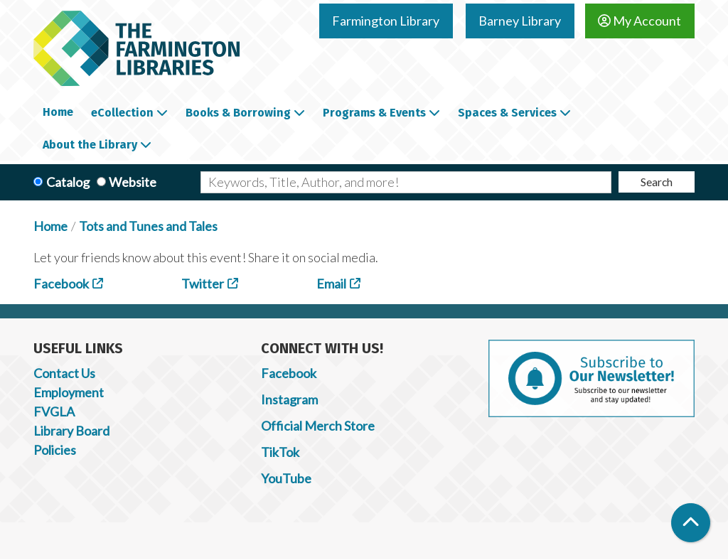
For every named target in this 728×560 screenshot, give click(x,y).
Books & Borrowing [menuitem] (238, 113)
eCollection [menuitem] (122, 113)
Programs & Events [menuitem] (374, 113)
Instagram (289, 399)
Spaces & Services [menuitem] (507, 113)
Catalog (68, 182)
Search (657, 182)
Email (331, 284)
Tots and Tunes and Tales (148, 226)
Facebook (61, 284)
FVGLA (54, 411)
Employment (69, 392)
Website (133, 182)
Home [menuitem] (58, 112)
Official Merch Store (318, 426)
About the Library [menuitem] (90, 145)
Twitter (203, 284)
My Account (639, 21)
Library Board (71, 431)
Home (50, 226)
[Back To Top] (691, 523)
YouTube (286, 478)
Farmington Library (386, 21)
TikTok (280, 452)
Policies (55, 450)
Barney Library (520, 21)
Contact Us (64, 373)
